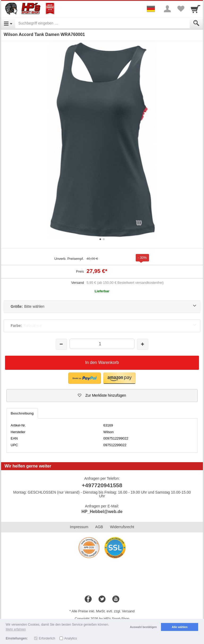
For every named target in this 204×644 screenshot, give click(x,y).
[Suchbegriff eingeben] (102, 23)
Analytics (71, 638)
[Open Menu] (8, 23)
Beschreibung (22, 413)
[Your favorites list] (181, 9)
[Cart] (195, 9)
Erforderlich (47, 638)
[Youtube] (116, 599)
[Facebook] (88, 599)
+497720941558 (102, 485)
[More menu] (167, 9)
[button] (102, 396)
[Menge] (102, 344)
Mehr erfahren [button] (16, 629)
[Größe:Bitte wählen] (102, 307)
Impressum (79, 527)
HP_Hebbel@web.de (102, 512)
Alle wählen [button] (180, 627)
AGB (99, 527)
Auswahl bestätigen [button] (143, 627)
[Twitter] (102, 599)
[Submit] (196, 23)
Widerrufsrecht (122, 527)
